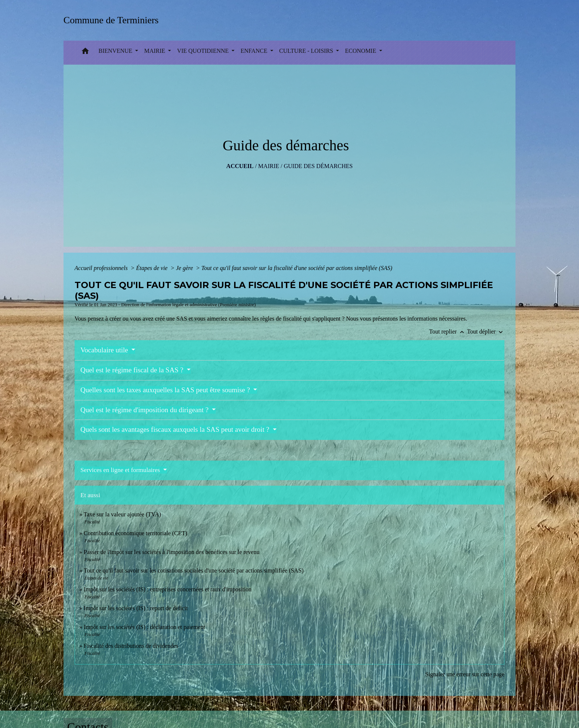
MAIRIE (269, 166)
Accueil (240, 166)
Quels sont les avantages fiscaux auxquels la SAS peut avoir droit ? (176, 429)
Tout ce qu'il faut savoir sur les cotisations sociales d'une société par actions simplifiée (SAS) (194, 570)
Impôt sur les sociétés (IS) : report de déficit (136, 608)
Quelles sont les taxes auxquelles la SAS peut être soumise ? (166, 390)
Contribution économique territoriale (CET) (136, 533)
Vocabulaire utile (105, 350)
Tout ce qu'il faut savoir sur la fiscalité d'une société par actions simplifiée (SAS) (297, 268)
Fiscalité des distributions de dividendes (131, 646)
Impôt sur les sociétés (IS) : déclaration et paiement (145, 627)
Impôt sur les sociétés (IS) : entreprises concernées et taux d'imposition (168, 589)
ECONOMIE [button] (361, 51)
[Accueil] (114, 20)
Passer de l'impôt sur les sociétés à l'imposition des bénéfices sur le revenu (172, 552)
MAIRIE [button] (155, 51)
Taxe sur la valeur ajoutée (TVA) (123, 514)
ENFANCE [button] (255, 51)
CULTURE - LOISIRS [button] (307, 51)
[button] (85, 53)
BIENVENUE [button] (116, 51)
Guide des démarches (318, 166)
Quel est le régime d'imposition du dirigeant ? (145, 410)
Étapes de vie (152, 268)
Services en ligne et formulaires (121, 470)
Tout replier (448, 331)
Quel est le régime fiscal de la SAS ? (133, 370)
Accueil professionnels (102, 268)
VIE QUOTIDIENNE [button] (203, 51)
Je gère (185, 268)
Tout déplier (486, 331)
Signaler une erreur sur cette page (465, 674)
